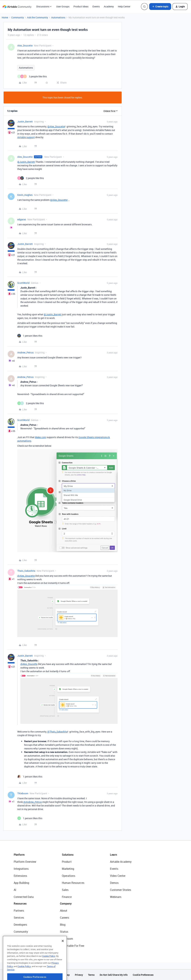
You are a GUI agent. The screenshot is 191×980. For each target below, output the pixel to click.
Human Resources (73, 883)
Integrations (21, 869)
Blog (63, 925)
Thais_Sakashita (26, 571)
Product (67, 862)
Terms (91, 975)
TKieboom (23, 793)
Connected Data (24, 897)
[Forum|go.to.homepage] (17, 7)
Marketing (68, 869)
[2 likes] (31, 178)
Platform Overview (25, 862)
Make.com (41, 437)
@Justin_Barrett (26, 162)
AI (15, 890)
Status (64, 932)
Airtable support (26, 137)
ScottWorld (23, 283)
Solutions (68, 855)
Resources (20, 904)
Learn (113, 855)
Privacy (79, 975)
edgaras (22, 219)
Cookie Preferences (143, 975)
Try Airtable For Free (72, 946)
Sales (65, 890)
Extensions (20, 876)
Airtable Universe (24, 946)
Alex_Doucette (25, 46)
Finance (67, 897)
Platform (19, 855)
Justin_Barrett (25, 121)
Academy (109, 6)
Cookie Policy (49, 968)
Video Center (118, 876)
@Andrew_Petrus (33, 802)
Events (96, 6)
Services (19, 918)
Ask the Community (38, 17)
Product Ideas (81, 6)
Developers (20, 925)
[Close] (63, 953)
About (64, 911)
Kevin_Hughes (25, 195)
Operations (69, 876)
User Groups (63, 6)
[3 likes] (32, 76)
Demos (114, 883)
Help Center (124, 6)
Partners (19, 911)
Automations (58, 17)
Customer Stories (121, 890)
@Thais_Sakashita (57, 732)
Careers (64, 918)
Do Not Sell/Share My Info (114, 975)
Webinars (116, 897)
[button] (160, 7)
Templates (20, 939)
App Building (21, 883)
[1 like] (30, 336)
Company (66, 904)
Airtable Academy (121, 862)
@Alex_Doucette (56, 126)
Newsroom (66, 939)
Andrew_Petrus (25, 352)
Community (18, 17)
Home (5, 17)
